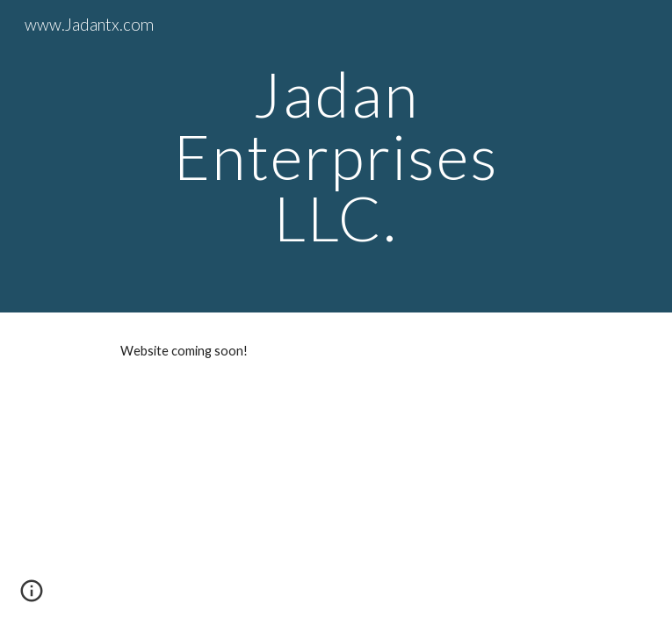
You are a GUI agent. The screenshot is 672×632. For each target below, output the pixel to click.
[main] (336, 156)
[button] (32, 597)
